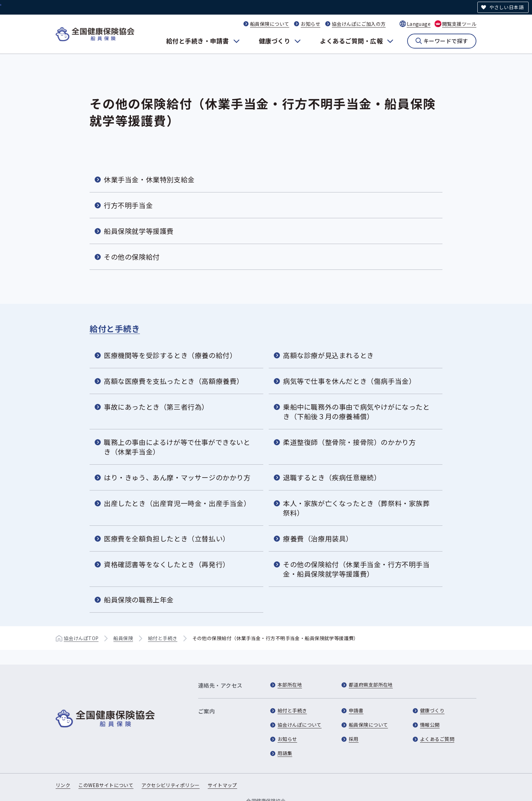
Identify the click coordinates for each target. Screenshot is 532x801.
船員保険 (123, 638)
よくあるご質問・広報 (351, 41)
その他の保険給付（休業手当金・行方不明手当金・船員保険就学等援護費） (356, 569)
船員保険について (270, 24)
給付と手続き (115, 328)
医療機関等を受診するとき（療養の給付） (170, 355)
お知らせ (310, 24)
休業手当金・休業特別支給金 (149, 179)
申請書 (356, 710)
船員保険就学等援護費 (139, 231)
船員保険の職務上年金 (139, 600)
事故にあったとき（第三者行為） (156, 407)
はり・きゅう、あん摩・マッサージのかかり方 (177, 477)
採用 (354, 739)
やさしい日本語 (506, 7)
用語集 (285, 753)
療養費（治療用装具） (318, 538)
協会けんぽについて (300, 725)
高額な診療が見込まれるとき (328, 355)
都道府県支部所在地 (371, 685)
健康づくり (274, 41)
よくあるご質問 (437, 739)
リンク (63, 785)
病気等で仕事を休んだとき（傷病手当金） (349, 381)
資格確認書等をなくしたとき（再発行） (167, 564)
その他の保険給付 (132, 257)
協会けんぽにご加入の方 (359, 24)
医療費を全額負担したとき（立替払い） (167, 538)
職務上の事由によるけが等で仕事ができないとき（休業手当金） (177, 447)
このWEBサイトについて (106, 785)
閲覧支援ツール (459, 24)
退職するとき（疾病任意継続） (332, 477)
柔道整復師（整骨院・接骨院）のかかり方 (349, 442)
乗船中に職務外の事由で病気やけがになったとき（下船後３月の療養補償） (356, 412)
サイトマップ (222, 785)
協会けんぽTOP (81, 638)
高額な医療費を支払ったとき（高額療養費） (174, 381)
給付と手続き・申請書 (198, 41)
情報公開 (430, 725)
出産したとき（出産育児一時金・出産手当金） (177, 503)
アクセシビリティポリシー (170, 785)
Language (419, 24)
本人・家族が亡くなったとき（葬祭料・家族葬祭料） (356, 508)
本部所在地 (290, 685)
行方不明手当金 (128, 205)
